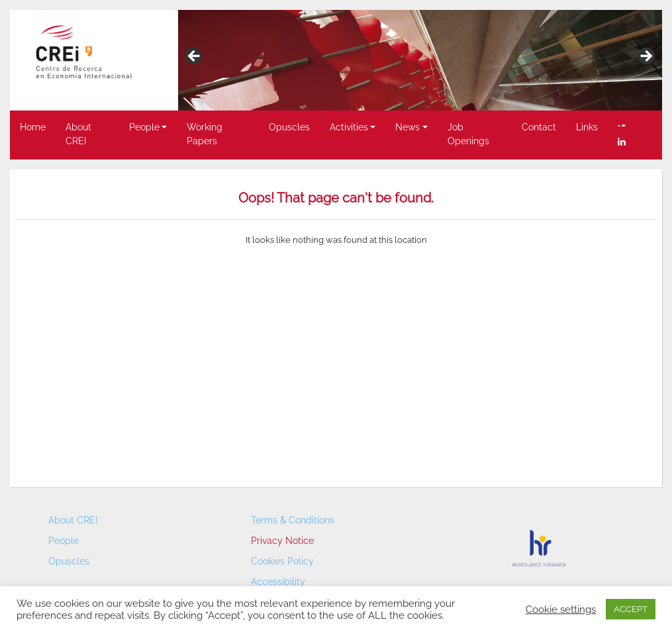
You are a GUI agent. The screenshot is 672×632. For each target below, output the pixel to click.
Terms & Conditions (293, 520)
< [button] (195, 57)
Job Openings (468, 134)
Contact (539, 127)
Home (33, 127)
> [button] (646, 57)
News (408, 127)
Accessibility (278, 582)
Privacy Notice (282, 541)
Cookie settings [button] (561, 609)
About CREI (78, 134)
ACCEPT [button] (631, 609)
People (144, 127)
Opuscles (289, 127)
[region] (420, 60)
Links (587, 127)
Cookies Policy (282, 561)
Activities (349, 127)
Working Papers (205, 134)
